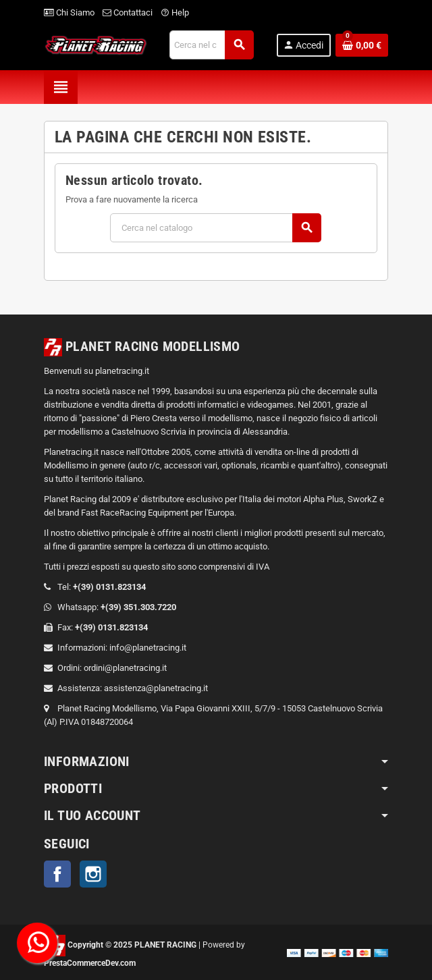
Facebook (57, 874)
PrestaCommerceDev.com (90, 963)
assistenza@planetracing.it (156, 688)
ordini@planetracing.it (125, 668)
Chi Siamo (69, 12)
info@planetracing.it (148, 648)
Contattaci (128, 12)
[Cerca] (211, 45)
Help (175, 12)
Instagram (93, 874)
